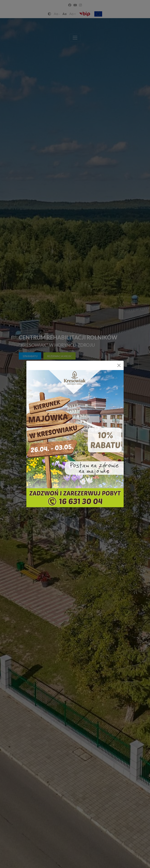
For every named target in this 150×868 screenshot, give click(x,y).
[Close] (119, 365)
